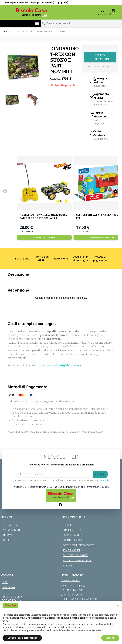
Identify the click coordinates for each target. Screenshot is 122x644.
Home (7, 32)
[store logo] (31, 12)
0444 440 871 (61, 3)
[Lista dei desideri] (99, 66)
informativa (104, 480)
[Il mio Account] (102, 12)
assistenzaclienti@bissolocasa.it (62, 366)
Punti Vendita (10, 525)
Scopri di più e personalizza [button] (22, 638)
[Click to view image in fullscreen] (25, 66)
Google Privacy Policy (69, 487)
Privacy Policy (12, 597)
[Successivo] (116, 191)
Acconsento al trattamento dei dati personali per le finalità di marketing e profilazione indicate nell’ (62, 480)
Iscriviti (99, 474)
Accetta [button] (110, 638)
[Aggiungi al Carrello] (44, 238)
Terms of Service (94, 487)
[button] (118, 606)
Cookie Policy (12, 600)
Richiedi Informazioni (100, 57)
